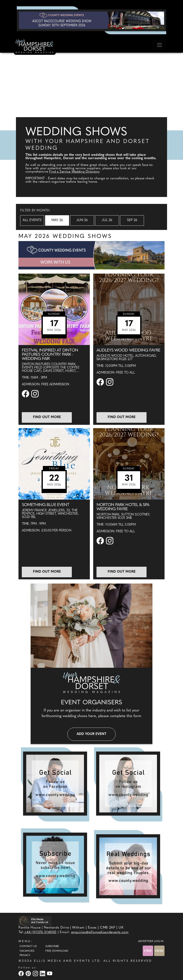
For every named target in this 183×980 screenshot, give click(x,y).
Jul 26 (107, 220)
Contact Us (28, 946)
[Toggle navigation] (159, 45)
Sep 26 (132, 220)
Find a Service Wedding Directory (74, 172)
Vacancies (27, 951)
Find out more (47, 417)
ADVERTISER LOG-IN (151, 941)
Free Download (57, 951)
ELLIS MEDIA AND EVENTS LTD (67, 961)
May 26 (57, 220)
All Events (32, 220)
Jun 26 (82, 220)
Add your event (91, 734)
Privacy (25, 955)
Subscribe (52, 946)
